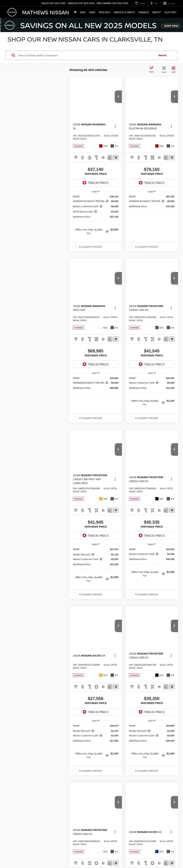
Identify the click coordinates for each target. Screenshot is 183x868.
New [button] (83, 12)
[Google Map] (55, 781)
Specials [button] (105, 12)
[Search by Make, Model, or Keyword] (86, 55)
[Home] (75, 12)
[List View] (173, 70)
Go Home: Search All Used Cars (147, 705)
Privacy (133, 855)
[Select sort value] (153, 70)
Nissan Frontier (27, 615)
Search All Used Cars (91, 705)
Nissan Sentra (26, 622)
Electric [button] (170, 12)
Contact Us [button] (133, 753)
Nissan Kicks (25, 608)
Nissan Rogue (26, 597)
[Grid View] (163, 70)
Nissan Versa (26, 630)
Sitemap (142, 855)
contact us (128, 660)
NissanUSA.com (155, 855)
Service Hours (146, 822)
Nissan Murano (27, 590)
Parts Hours (146, 829)
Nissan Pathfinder (29, 644)
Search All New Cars (35, 705)
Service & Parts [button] (124, 12)
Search (162, 55)
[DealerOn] (17, 855)
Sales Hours (146, 771)
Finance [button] (144, 12)
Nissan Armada (27, 637)
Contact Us (121, 855)
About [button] (157, 12)
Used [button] (92, 12)
